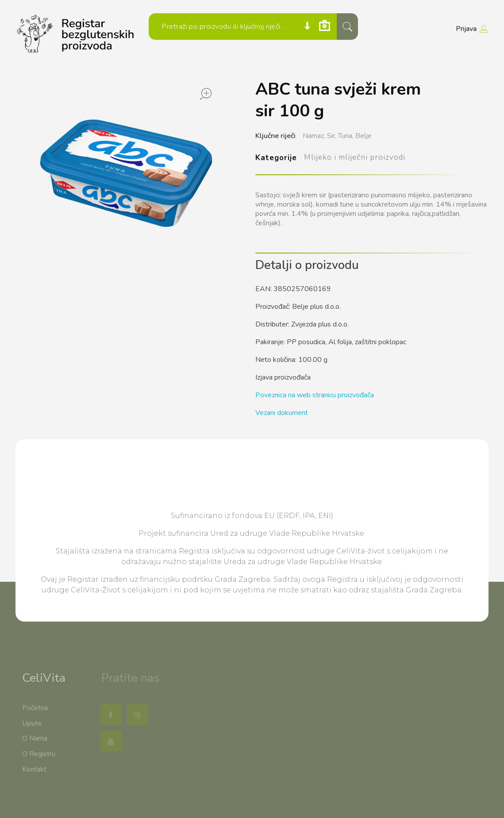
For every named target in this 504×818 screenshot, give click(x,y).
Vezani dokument (282, 413)
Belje (364, 136)
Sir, (332, 136)
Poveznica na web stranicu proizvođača (315, 395)
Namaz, (314, 136)
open (206, 94)
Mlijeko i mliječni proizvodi (355, 157)
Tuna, (346, 136)
